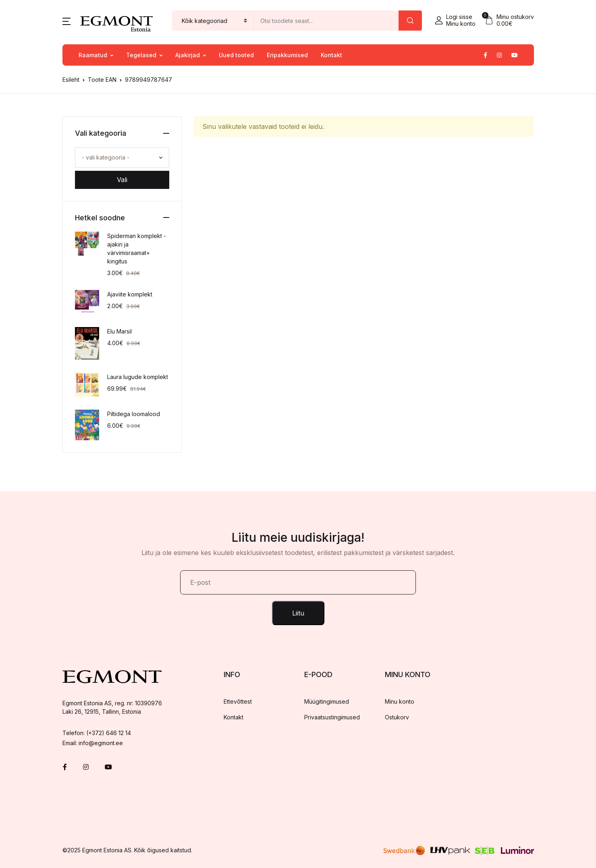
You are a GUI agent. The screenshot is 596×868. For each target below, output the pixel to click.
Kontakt (331, 55)
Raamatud (93, 55)
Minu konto (400, 701)
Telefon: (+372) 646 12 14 (97, 733)
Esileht (71, 80)
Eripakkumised (287, 55)
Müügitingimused (327, 701)
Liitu (298, 613)
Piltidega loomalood (134, 414)
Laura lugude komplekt (138, 377)
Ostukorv (397, 717)
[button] (66, 21)
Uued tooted (236, 55)
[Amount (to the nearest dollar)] (326, 21)
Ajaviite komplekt (130, 294)
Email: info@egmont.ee (93, 743)
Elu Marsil (119, 331)
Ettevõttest (238, 701)
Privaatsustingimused (332, 717)
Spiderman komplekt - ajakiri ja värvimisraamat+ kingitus (137, 249)
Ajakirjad (188, 55)
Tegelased (141, 55)
